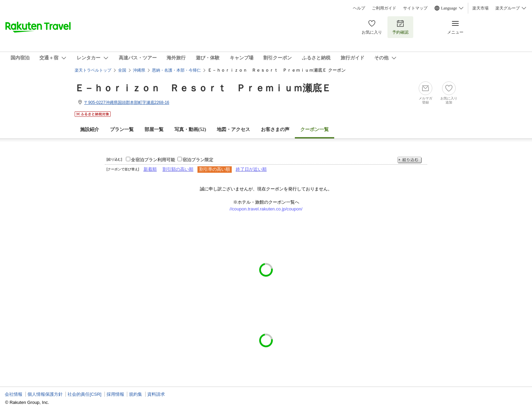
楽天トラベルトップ (93, 70)
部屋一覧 (154, 129)
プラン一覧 (122, 129)
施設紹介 (90, 129)
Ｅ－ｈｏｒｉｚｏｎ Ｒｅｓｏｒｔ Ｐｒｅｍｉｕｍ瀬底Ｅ (203, 88)
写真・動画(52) (190, 129)
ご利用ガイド (384, 8)
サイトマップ (415, 8)
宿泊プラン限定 (198, 160)
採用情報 (115, 394)
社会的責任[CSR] (84, 394)
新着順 (150, 169)
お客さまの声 (275, 129)
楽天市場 (480, 8)
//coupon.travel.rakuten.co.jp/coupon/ (266, 209)
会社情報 (14, 394)
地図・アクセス (233, 129)
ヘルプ (359, 8)
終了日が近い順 (251, 169)
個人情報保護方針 (45, 394)
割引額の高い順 (178, 169)
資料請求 (156, 394)
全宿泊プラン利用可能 (153, 160)
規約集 (136, 394)
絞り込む (410, 160)
